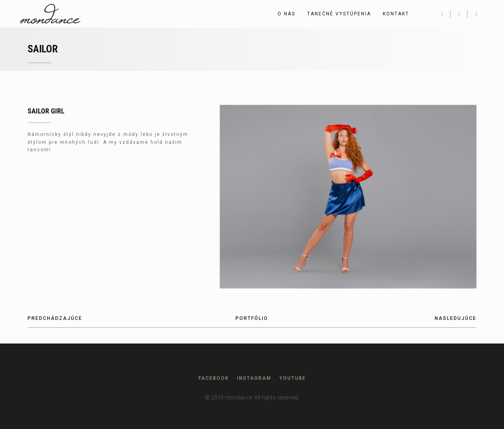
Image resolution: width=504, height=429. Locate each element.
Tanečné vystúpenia (339, 14)
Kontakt (396, 14)
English (425, 14)
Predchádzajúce (55, 318)
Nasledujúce (456, 318)
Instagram (254, 378)
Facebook (214, 378)
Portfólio (252, 318)
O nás (286, 14)
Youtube (293, 378)
